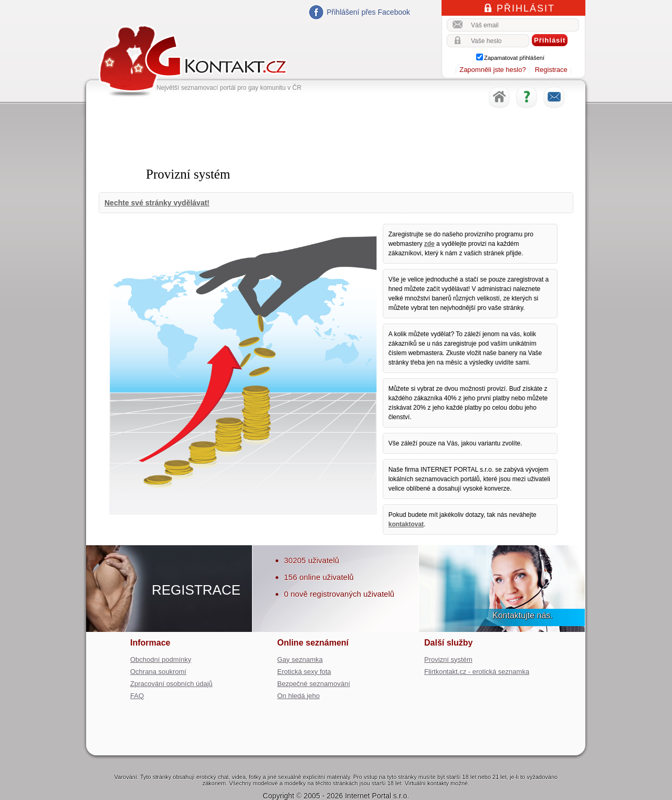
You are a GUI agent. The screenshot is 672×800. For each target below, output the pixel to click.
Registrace (551, 70)
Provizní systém (448, 659)
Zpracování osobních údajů (171, 684)
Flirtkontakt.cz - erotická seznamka (477, 672)
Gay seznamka (300, 659)
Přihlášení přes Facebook (368, 12)
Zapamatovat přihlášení (514, 58)
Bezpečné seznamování (314, 684)
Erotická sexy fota (304, 672)
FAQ (137, 696)
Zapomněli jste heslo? (492, 70)
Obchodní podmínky (161, 659)
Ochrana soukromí (158, 672)
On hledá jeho (298, 696)
